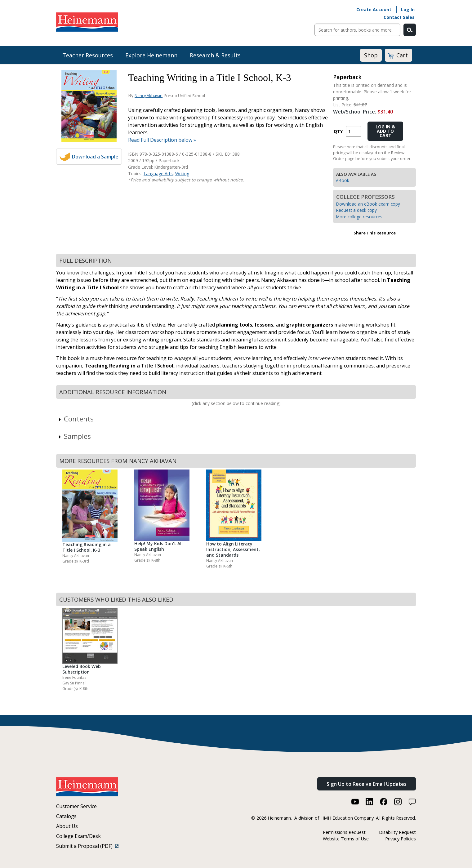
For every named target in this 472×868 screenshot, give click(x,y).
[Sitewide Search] (357, 30)
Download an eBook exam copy (368, 204)
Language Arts (158, 174)
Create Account (374, 9)
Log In (408, 9)
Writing (182, 174)
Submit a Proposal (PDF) (87, 846)
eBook (343, 180)
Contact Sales (399, 17)
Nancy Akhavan (149, 96)
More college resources (359, 217)
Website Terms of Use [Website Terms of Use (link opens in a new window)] (346, 839)
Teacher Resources (88, 55)
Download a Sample (95, 157)
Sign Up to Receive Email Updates (367, 784)
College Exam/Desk (78, 836)
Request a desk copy (356, 210)
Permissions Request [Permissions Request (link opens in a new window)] (344, 832)
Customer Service (76, 806)
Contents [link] (76, 419)
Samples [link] (74, 436)
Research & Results (215, 55)
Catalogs (66, 816)
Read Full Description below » (162, 140)
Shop (371, 55)
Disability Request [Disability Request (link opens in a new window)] (397, 832)
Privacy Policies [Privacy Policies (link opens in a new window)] (401, 839)
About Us (67, 826)
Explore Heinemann (151, 55)
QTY (338, 131)
